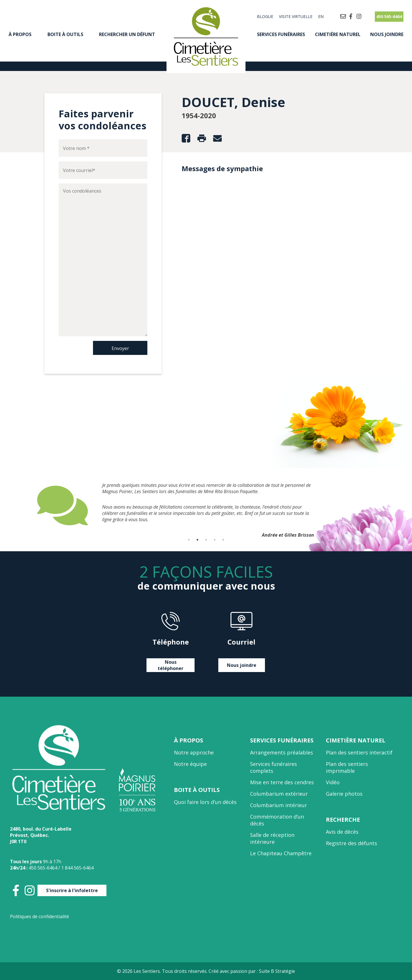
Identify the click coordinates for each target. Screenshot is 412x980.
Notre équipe (190, 764)
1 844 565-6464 (77, 868)
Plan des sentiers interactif (359, 752)
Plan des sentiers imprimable (347, 767)
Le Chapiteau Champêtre (281, 853)
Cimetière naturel (338, 34)
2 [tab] (197, 540)
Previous (33, 505)
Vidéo (333, 782)
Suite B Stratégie (277, 971)
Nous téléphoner (171, 665)
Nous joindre (387, 34)
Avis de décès (342, 832)
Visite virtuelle (296, 16)
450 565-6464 (389, 16)
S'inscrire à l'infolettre (72, 890)
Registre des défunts (351, 843)
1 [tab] (189, 540)
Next (379, 505)
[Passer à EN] (319, 17)
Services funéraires (281, 34)
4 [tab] (215, 540)
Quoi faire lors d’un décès (205, 802)
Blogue (265, 16)
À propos (20, 34)
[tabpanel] (206, 505)
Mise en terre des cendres (282, 782)
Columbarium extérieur (279, 794)
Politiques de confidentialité (39, 916)
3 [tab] (206, 540)
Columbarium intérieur (279, 805)
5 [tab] (223, 540)
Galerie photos (344, 794)
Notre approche (194, 752)
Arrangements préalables (282, 752)
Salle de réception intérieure (272, 838)
